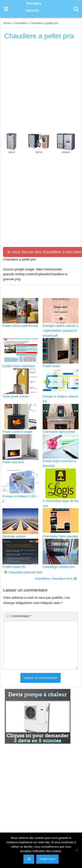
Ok (29, 859)
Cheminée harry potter (59, 432)
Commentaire (21, 616)
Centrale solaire (14, 536)
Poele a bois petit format (20, 326)
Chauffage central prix (59, 567)
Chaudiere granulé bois (25, 572)
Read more (47, 859)
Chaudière (20, 23)
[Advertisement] (41, 87)
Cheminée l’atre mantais (60, 536)
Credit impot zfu (14, 567)
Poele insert (51, 366)
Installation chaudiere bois (54, 578)
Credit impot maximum (19, 366)
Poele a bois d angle (17, 432)
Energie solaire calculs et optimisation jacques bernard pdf (60, 331)
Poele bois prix (13, 462)
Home (7, 23)
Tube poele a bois (15, 396)
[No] (77, 850)
